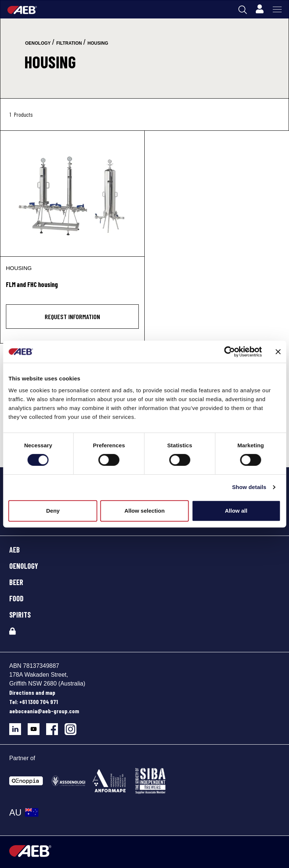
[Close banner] (278, 352)
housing (98, 43)
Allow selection (144, 511)
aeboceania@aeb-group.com (44, 711)
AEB (15, 550)
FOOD (16, 598)
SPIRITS (20, 615)
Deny (53, 511)
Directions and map (32, 692)
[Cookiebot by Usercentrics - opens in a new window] (229, 352)
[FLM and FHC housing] (72, 194)
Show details (249, 487)
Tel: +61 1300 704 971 (34, 702)
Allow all (236, 511)
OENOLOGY (24, 566)
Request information (72, 317)
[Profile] (259, 9)
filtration (69, 43)
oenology (38, 43)
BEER (16, 582)
